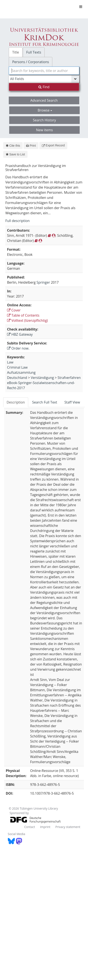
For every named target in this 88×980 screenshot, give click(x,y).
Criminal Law (17, 367)
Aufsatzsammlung (21, 372)
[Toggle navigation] (81, 7)
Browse (45, 110)
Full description (18, 221)
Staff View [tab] (72, 402)
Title (16, 52)
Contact (29, 827)
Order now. (18, 348)
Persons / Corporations (31, 62)
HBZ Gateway (20, 334)
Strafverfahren (69, 378)
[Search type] (44, 79)
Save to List (15, 154)
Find (44, 87)
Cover (14, 310)
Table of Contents (23, 315)
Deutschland (17, 378)
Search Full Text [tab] (45, 402)
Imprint (45, 827)
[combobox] (44, 71)
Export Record (53, 145)
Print (31, 146)
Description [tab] (16, 402)
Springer (43, 282)
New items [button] (45, 130)
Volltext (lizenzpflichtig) (27, 320)
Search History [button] (44, 120)
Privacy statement (68, 827)
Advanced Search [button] (44, 100)
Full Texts (34, 52)
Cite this (13, 146)
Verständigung (42, 378)
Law (10, 362)
